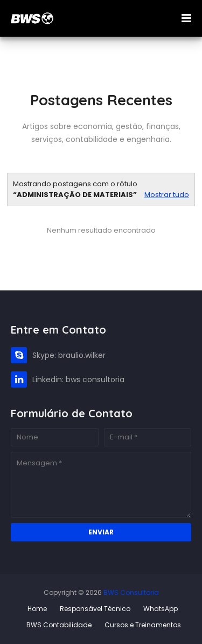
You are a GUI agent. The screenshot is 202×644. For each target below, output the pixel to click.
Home (37, 609)
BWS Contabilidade (59, 625)
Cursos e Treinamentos (143, 625)
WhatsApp (161, 609)
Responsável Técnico (95, 609)
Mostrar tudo (167, 195)
